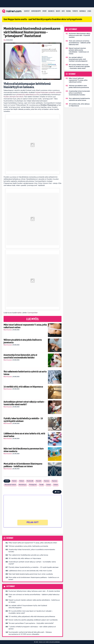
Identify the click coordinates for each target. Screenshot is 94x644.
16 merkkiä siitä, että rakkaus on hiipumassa (23, 387)
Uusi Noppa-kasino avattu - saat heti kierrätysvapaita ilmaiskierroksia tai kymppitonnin (43, 19)
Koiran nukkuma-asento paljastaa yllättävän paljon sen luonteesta (33, 620)
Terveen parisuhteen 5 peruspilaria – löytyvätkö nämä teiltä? (31, 623)
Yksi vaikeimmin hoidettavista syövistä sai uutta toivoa (25, 373)
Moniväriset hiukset (10, 485)
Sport (45, 11)
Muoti (58, 11)
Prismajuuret (33, 485)
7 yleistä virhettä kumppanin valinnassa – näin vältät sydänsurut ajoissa (32, 628)
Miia (5, 40)
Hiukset (14, 481)
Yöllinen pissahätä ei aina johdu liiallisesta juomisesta (23, 341)
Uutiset (48, 485)
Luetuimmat (11, 586)
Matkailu (83, 11)
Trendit (41, 485)
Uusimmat (10, 538)
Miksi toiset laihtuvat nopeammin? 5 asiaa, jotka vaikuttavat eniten (25, 326)
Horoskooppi (36, 11)
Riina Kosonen (8, 330)
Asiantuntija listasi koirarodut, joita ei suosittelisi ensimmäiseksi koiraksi (20, 356)
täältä (19, 313)
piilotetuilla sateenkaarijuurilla (28, 95)
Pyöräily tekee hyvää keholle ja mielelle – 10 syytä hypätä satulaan (23, 420)
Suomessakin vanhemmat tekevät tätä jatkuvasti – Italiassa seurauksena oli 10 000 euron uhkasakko (30, 633)
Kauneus (51, 11)
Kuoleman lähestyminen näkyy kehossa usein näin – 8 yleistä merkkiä (34, 591)
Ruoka (69, 11)
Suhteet (27, 11)
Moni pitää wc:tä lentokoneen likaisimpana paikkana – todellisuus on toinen (23, 465)
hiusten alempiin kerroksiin (14, 97)
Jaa (57, 492)
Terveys (75, 11)
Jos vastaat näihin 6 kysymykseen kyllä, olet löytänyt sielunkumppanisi (28, 607)
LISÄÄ (89, 11)
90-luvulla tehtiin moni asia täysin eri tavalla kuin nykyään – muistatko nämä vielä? (31, 612)
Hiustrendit (30, 481)
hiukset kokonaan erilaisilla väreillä (48, 92)
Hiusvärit (39, 481)
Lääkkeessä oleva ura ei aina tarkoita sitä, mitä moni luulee (24, 435)
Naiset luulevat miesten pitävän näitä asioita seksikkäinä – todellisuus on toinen (34, 601)
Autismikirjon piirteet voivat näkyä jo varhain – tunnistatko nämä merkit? (24, 403)
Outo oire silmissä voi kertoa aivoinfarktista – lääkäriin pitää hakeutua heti (34, 596)
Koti (63, 11)
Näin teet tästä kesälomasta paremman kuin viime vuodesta (24, 450)
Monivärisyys (23, 485)
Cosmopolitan (32, 313)
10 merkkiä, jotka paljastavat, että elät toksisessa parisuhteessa (32, 616)
